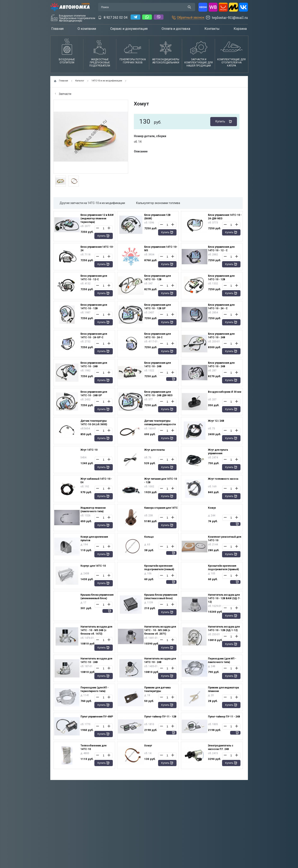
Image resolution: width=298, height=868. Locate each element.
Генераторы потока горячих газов (133, 61)
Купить (220, 121)
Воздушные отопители (67, 61)
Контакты (212, 29)
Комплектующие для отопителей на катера (231, 63)
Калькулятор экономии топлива (158, 203)
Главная (57, 29)
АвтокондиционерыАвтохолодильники (166, 61)
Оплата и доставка (176, 29)
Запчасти (63, 94)
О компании (87, 29)
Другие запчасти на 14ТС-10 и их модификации (92, 203)
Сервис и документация (129, 29)
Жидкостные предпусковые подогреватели (100, 63)
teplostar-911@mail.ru (230, 18)
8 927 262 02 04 (116, 18)
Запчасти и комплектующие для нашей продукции (199, 63)
